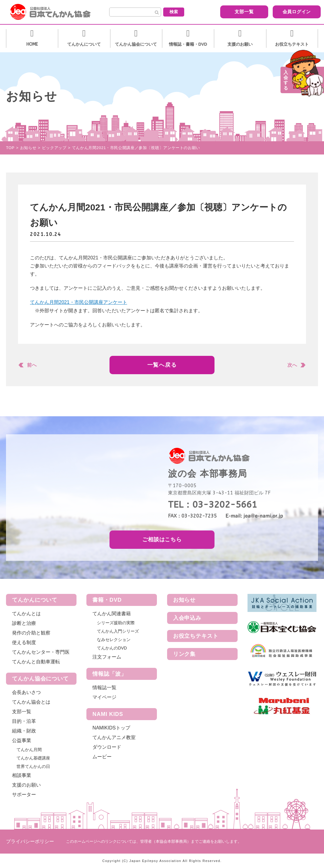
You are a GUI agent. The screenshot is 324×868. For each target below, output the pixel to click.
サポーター (24, 795)
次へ (292, 365)
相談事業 (22, 775)
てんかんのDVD (112, 648)
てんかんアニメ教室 (114, 737)
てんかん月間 (29, 750)
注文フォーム (107, 657)
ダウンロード (107, 747)
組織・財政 (24, 731)
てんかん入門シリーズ (118, 631)
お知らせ (184, 600)
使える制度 (24, 642)
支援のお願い (26, 785)
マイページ (104, 697)
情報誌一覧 (104, 688)
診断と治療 (24, 623)
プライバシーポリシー (30, 841)
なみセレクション (114, 640)
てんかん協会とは (31, 702)
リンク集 (184, 654)
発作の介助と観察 (31, 633)
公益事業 (22, 740)
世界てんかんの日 (33, 766)
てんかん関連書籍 (112, 614)
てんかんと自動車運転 (36, 662)
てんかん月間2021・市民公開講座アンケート (79, 302)
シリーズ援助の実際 (116, 623)
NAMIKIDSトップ (111, 728)
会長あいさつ (26, 692)
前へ (32, 365)
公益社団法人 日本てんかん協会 (55, 12)
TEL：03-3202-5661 (213, 505)
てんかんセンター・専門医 (41, 652)
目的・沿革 (24, 721)
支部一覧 (233, 12)
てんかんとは (26, 614)
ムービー (102, 757)
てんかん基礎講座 (33, 758)
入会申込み (187, 618)
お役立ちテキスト (196, 636)
